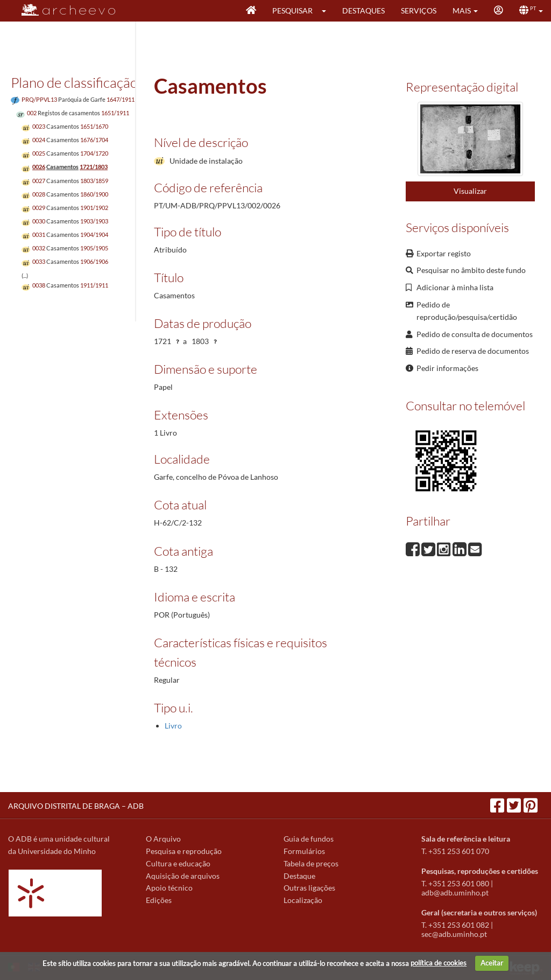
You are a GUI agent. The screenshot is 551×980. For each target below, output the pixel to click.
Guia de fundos (309, 839)
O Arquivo (163, 839)
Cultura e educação (178, 863)
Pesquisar (292, 10)
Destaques (363, 10)
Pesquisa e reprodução (184, 851)
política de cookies (439, 963)
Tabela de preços (311, 863)
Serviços (419, 10)
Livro (173, 726)
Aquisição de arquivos (183, 876)
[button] (327, 11)
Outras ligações (309, 888)
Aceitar (492, 963)
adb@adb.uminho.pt (455, 892)
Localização (303, 900)
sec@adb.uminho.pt (454, 934)
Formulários (304, 851)
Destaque (299, 876)
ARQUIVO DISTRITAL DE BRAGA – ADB (76, 806)
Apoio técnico (169, 888)
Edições (159, 900)
